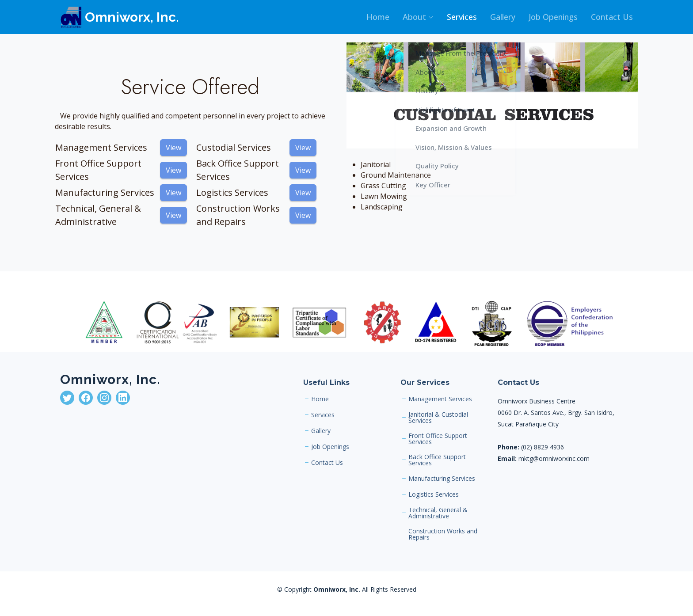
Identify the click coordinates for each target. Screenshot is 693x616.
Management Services (440, 399)
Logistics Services (434, 494)
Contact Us (612, 17)
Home (378, 17)
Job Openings (553, 17)
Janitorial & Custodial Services (438, 418)
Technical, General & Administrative (438, 513)
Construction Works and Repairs (443, 534)
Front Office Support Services (438, 439)
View (173, 148)
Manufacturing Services (442, 479)
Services (462, 17)
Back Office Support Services (437, 460)
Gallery (503, 17)
